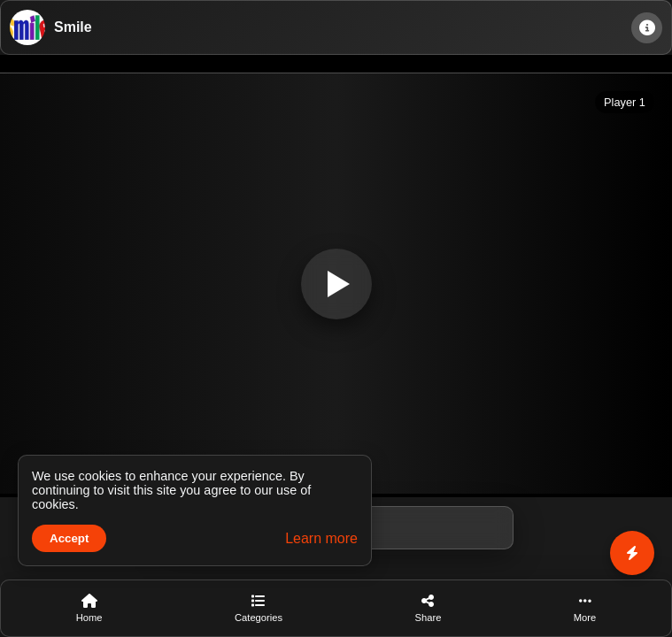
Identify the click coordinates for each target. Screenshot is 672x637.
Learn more (321, 538)
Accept (69, 538)
